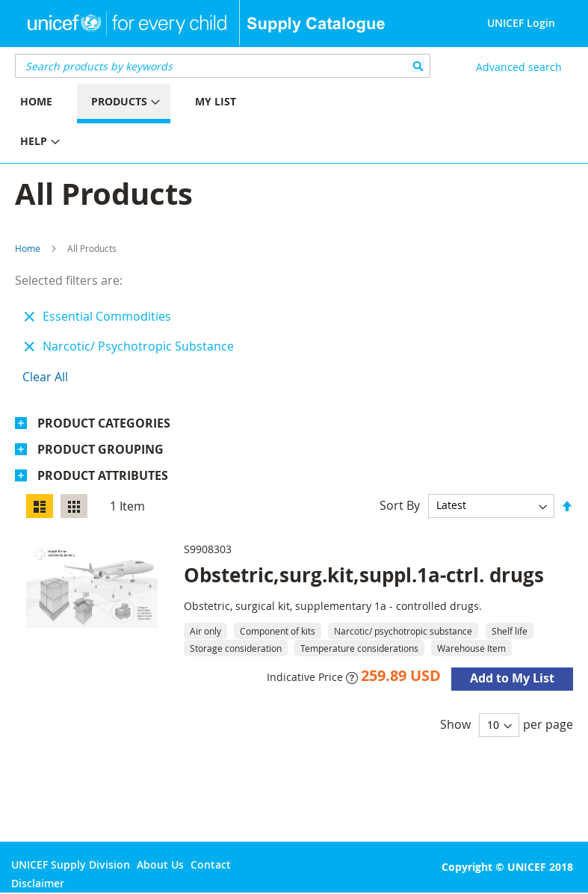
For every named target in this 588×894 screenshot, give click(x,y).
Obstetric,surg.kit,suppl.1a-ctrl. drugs (364, 575)
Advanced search (519, 67)
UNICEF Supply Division (71, 864)
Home (28, 248)
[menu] (147, 123)
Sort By (400, 505)
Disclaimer (38, 883)
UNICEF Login (521, 23)
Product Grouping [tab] (100, 449)
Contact (211, 864)
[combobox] (223, 66)
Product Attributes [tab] (103, 475)
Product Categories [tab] (104, 423)
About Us (160, 864)
